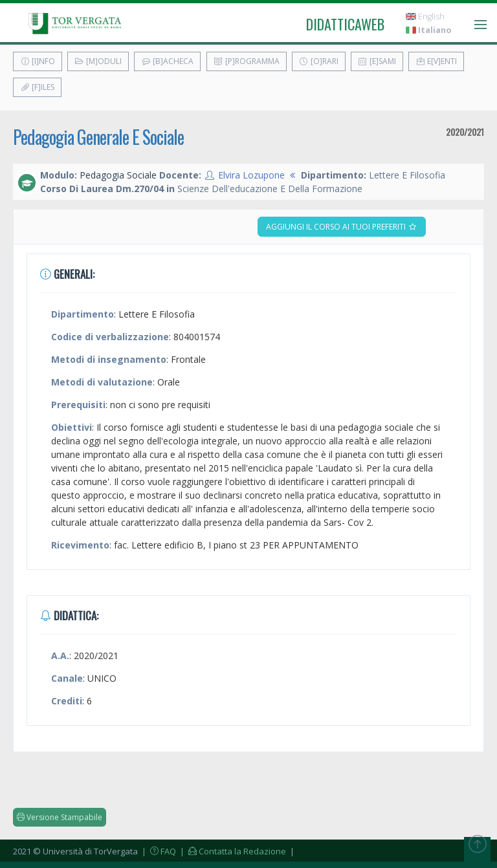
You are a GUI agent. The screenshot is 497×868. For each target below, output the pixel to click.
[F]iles (37, 87)
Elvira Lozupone (251, 175)
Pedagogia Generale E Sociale (98, 137)
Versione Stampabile (60, 817)
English (425, 16)
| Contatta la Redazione (232, 851)
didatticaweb (345, 24)
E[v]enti (436, 61)
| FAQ (158, 851)
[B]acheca (167, 61)
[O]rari (319, 61)
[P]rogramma (247, 61)
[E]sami (377, 61)
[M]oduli (98, 61)
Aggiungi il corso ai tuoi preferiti (342, 227)
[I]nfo (38, 61)
